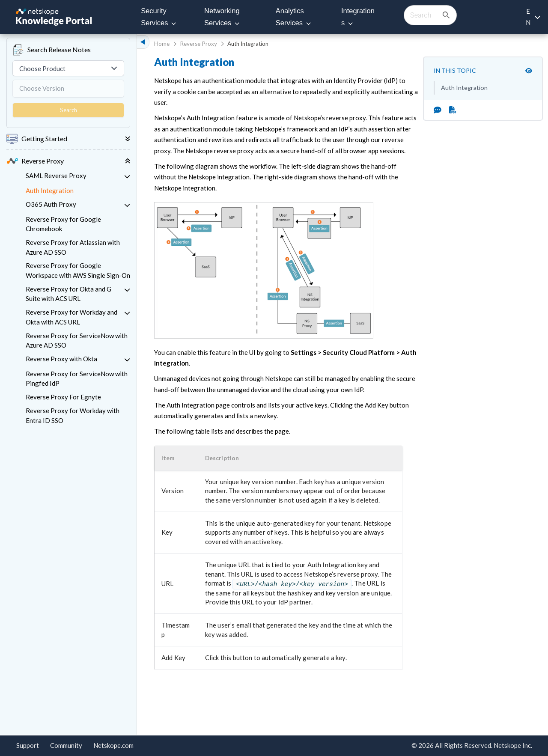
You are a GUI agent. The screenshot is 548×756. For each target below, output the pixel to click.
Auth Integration (50, 190)
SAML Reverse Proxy (56, 176)
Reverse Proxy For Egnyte (63, 397)
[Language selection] (533, 17)
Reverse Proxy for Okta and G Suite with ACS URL (68, 294)
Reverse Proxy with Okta (61, 359)
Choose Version (42, 88)
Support (28, 745)
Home (162, 44)
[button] (174, 458)
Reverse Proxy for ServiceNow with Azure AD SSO (77, 341)
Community (66, 745)
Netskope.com (113, 745)
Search (68, 110)
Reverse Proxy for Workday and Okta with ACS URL (71, 317)
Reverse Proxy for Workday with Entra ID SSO (73, 415)
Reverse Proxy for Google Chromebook (63, 224)
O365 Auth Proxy (51, 204)
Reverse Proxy (198, 44)
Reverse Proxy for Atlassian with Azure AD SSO (73, 247)
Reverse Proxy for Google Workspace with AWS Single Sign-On (78, 270)
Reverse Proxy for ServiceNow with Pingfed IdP (77, 379)
